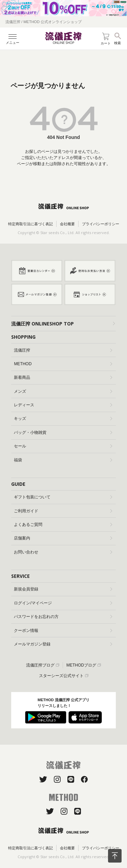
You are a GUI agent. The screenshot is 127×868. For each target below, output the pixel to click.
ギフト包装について (63, 497)
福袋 (63, 460)
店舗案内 (63, 538)
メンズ (63, 391)
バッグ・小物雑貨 (63, 432)
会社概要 (67, 224)
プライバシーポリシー (101, 224)
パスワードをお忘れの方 (63, 617)
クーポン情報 (63, 631)
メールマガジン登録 (63, 644)
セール (63, 446)
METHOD (63, 364)
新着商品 (63, 377)
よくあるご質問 (63, 525)
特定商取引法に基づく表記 (30, 224)
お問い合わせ (63, 552)
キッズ (63, 419)
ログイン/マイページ (63, 603)
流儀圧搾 (63, 350)
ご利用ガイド (63, 511)
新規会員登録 (63, 589)
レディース (63, 405)
